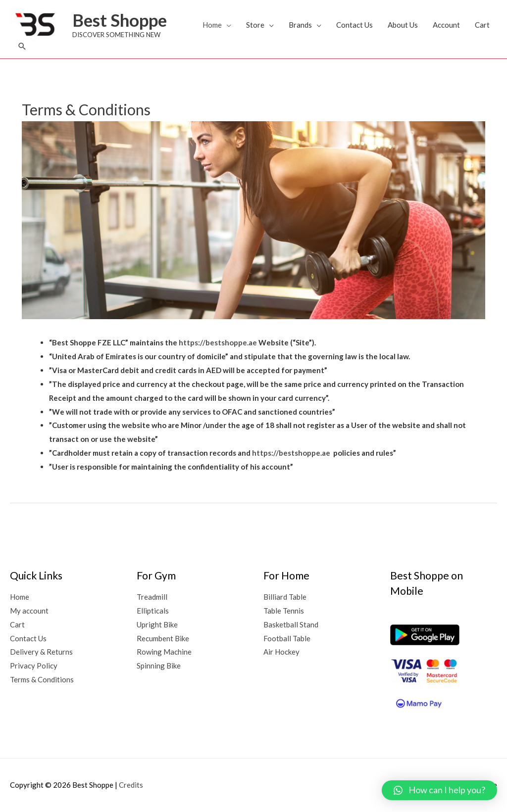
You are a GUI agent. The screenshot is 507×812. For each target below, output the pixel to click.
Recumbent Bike (163, 638)
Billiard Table (285, 597)
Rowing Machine (164, 652)
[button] (22, 46)
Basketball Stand (291, 624)
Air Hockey (281, 652)
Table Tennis (284, 611)
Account (446, 25)
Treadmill (152, 597)
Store (255, 25)
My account (29, 611)
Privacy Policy (34, 666)
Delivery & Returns (41, 652)
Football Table (287, 638)
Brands (300, 25)
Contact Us (355, 25)
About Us (403, 25)
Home (212, 25)
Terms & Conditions (42, 679)
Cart (482, 25)
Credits (131, 785)
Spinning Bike (159, 666)
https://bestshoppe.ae (218, 342)
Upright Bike (157, 624)
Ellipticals (153, 611)
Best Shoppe (120, 20)
